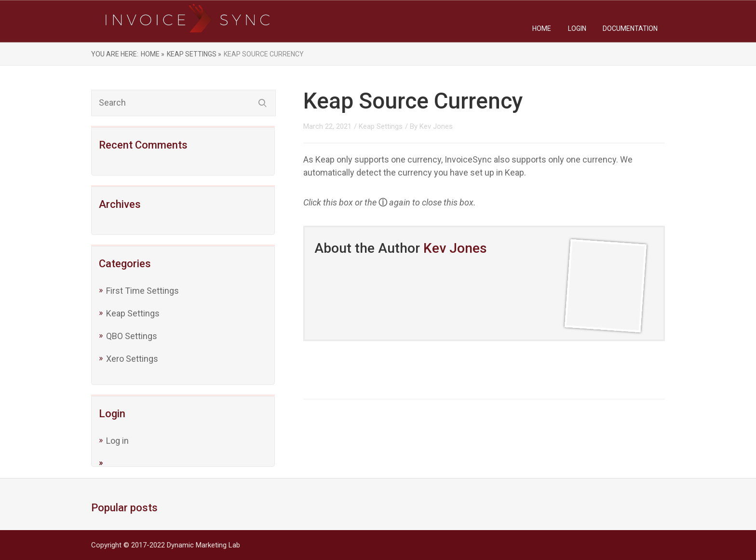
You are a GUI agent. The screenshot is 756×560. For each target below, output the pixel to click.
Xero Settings (132, 359)
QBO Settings (132, 336)
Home (542, 28)
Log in (117, 441)
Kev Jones (436, 126)
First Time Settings (142, 291)
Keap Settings (133, 313)
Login (577, 28)
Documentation (630, 28)
